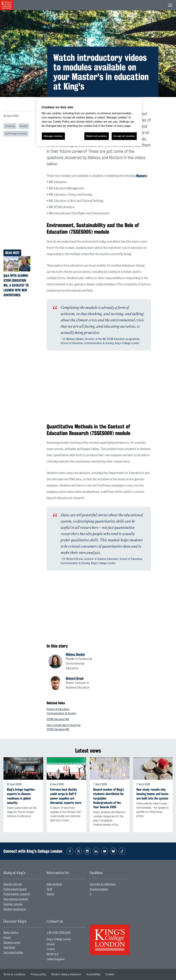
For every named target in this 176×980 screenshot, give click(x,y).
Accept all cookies (124, 136)
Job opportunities (13, 953)
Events (7, 938)
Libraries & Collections (103, 884)
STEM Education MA (58, 719)
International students (16, 899)
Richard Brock (75, 678)
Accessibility (93, 974)
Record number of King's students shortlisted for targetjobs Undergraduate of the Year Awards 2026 (109, 798)
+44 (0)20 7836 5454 (59, 933)
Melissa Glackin (75, 654)
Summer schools (13, 904)
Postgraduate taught (15, 889)
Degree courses (13, 884)
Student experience (15, 909)
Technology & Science (16, 134)
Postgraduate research (17, 894)
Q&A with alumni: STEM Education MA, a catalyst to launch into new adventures (16, 285)
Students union (12, 943)
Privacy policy (38, 974)
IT (91, 894)
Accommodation (99, 889)
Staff (49, 889)
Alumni (51, 894)
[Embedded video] (99, 387)
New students (54, 884)
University (10, 126)
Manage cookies (53, 136)
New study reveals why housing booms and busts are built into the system (152, 794)
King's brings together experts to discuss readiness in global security (21, 796)
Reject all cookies (97, 136)
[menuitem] (23, 884)
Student (24, 126)
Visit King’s (9, 947)
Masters (141, 176)
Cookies (110, 974)
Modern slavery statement (66, 974)
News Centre (11, 933)
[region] (89, 122)
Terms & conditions (14, 974)
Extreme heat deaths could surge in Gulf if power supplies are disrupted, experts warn (66, 796)
